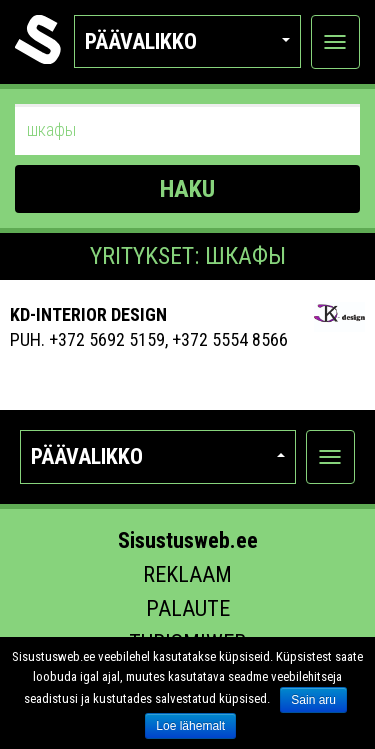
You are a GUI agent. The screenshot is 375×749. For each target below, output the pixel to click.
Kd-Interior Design (88, 314)
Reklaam (187, 574)
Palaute (188, 608)
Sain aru (313, 700)
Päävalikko (187, 41)
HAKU (187, 189)
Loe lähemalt (190, 726)
